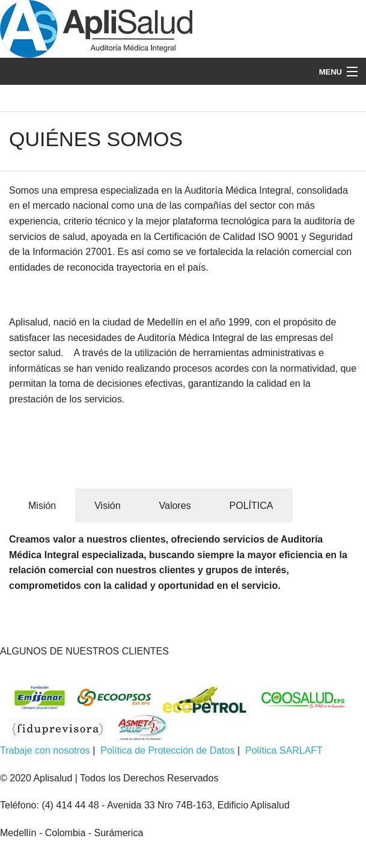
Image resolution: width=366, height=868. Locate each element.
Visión (107, 506)
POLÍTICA (252, 506)
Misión (42, 506)
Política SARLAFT (284, 750)
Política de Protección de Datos (167, 750)
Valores (175, 506)
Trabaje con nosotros (45, 750)
